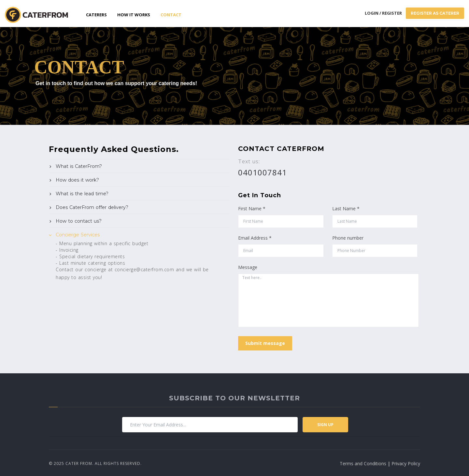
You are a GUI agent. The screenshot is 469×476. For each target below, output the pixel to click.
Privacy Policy (406, 463)
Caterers (96, 15)
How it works (134, 15)
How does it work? (77, 180)
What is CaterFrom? (79, 166)
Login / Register (383, 13)
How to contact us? (79, 221)
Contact (171, 15)
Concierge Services (78, 235)
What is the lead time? (82, 194)
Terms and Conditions (363, 463)
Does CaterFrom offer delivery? (92, 207)
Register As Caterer (435, 13)
